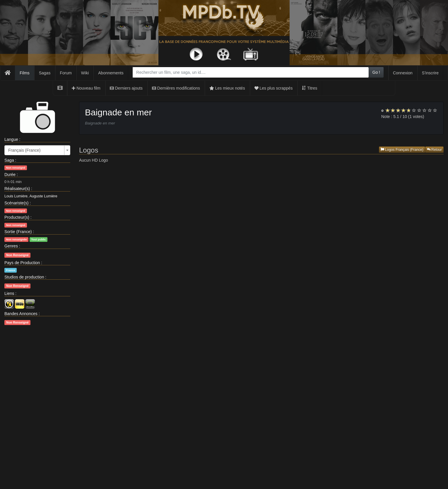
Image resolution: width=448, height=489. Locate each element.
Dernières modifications (176, 88)
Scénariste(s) (16, 203)
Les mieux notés (227, 88)
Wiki (85, 73)
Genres (11, 246)
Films (24, 73)
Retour (434, 150)
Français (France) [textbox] (24, 150)
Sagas (45, 73)
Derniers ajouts (126, 88)
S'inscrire (430, 73)
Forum (66, 73)
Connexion (403, 73)
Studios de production (24, 277)
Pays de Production (22, 263)
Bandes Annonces (21, 314)
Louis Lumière (16, 196)
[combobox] (250, 72)
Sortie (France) (18, 232)
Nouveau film (86, 88)
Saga (9, 160)
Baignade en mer (118, 112)
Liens (9, 293)
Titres (310, 88)
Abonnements (111, 73)
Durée (10, 175)
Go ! (376, 72)
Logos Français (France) (402, 150)
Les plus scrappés (274, 88)
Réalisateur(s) (17, 189)
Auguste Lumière (43, 196)
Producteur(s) (17, 217)
